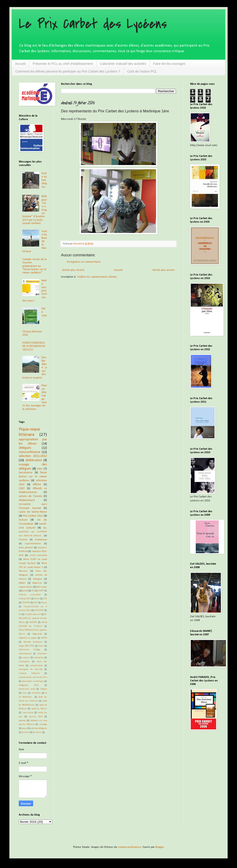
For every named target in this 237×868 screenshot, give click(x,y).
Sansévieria (26, 473)
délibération (34, 460)
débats (22, 583)
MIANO (33, 622)
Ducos (44, 603)
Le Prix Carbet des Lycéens (93, 24)
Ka (20, 614)
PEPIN (44, 638)
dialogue (38, 579)
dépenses (37, 583)
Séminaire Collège (29, 650)
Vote (40, 469)
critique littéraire (29, 673)
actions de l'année (31, 496)
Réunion (23, 571)
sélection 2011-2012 (33, 456)
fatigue (44, 689)
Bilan (37, 599)
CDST (22, 489)
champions (24, 662)
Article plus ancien (164, 270)
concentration (36, 666)
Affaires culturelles (30, 595)
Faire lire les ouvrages (169, 64)
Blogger (160, 847)
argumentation (33, 544)
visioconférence (30, 452)
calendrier (39, 658)
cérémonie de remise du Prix (33, 677)
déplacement (27, 500)
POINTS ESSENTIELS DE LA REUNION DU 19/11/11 (34, 346)
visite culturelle (38, 555)
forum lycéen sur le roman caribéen (33, 477)
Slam (41, 646)
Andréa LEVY (25, 599)
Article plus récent (73, 270)
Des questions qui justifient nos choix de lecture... (33, 532)
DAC (36, 603)
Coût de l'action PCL (142, 71)
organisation (25, 587)
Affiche (37, 485)
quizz (25, 591)
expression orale (27, 689)
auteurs (26, 658)
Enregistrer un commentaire (84, 262)
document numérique (33, 681)
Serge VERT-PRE (26, 646)
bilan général (26, 548)
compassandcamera (130, 847)
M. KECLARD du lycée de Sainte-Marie (33, 618)
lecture (23, 520)
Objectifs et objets (28, 638)
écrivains (37, 732)
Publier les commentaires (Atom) (97, 277)
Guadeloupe (41, 540)
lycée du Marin (39, 709)
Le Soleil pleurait (33, 614)
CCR (45, 599)
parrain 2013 (36, 717)
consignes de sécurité (31, 669)
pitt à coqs (42, 587)
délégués (25, 448)
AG (33, 591)
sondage (43, 724)
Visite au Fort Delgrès (44, 180)
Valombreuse (25, 654)
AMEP (41, 591)
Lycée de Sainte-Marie (33, 512)
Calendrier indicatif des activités (123, 64)
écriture (26, 732)
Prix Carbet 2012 (33, 516)
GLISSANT (39, 610)
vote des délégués (39, 728)
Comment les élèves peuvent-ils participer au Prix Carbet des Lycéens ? (68, 71)
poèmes (22, 721)
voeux (24, 728)
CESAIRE (26, 603)
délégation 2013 (29, 685)
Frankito (23, 540)
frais (25, 693)
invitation (36, 693)
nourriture (28, 713)
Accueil (20, 64)
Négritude (37, 634)
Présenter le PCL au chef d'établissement (63, 64)
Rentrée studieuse (33, 642)
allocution (42, 654)
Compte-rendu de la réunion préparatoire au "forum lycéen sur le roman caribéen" (34, 266)
